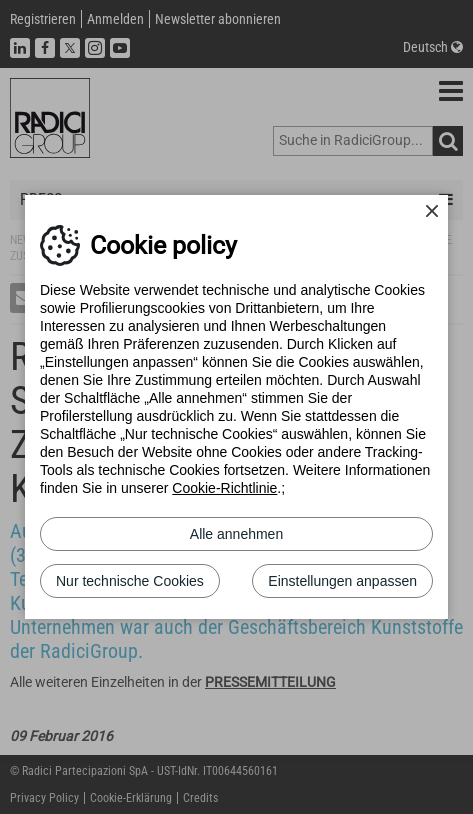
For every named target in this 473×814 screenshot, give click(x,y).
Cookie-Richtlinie (224, 488)
